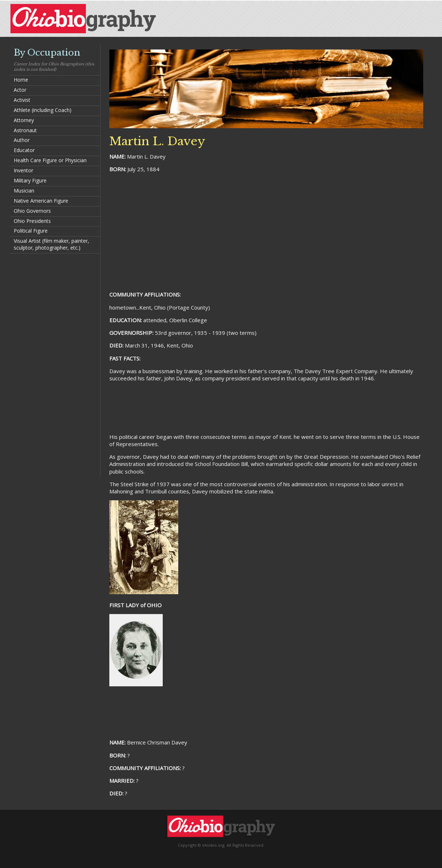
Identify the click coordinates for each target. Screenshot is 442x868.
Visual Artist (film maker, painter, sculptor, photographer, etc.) (51, 244)
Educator (24, 150)
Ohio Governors (32, 211)
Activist (22, 100)
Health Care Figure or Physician (50, 160)
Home (21, 80)
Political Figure (31, 231)
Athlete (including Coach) (43, 110)
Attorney (24, 120)
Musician (24, 191)
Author (22, 140)
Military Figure (30, 180)
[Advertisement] (55, 364)
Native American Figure (41, 201)
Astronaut (25, 130)
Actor (20, 90)
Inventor (23, 170)
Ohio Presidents (32, 221)
